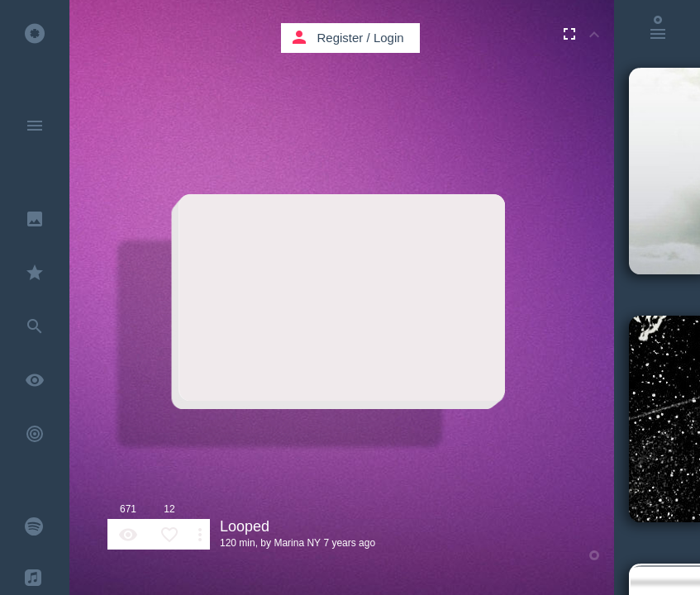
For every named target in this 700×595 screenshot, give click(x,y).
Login (389, 38)
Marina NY (297, 543)
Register (340, 38)
